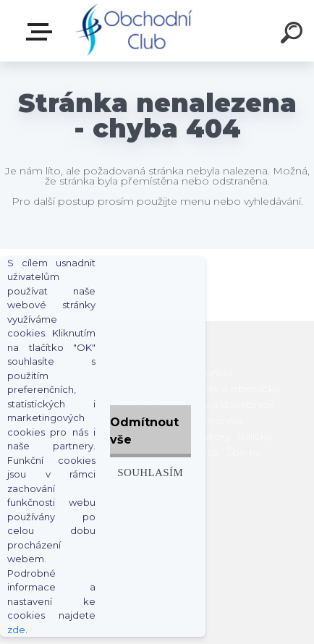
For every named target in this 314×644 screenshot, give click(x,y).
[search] (294, 35)
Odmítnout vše (144, 431)
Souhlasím (150, 472)
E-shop (42, 32)
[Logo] (136, 31)
